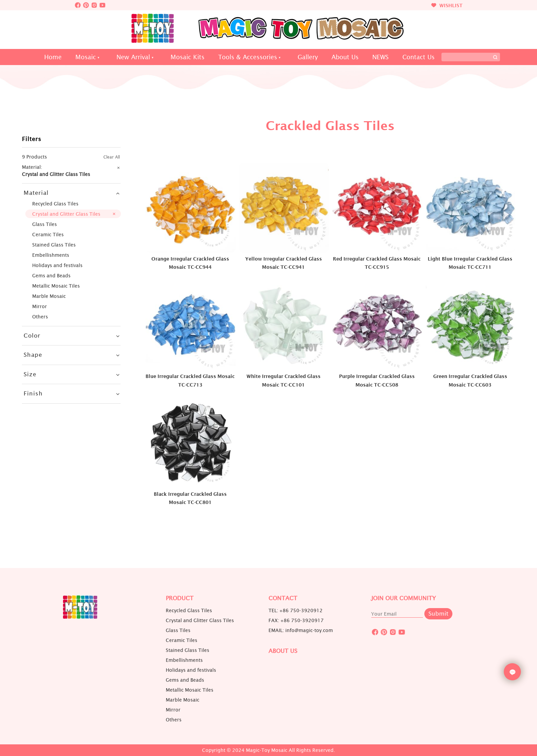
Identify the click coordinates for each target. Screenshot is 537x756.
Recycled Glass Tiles (55, 204)
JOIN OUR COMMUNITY (404, 598)
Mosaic (86, 57)
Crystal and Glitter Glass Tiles (66, 214)
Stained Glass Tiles (54, 245)
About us (283, 651)
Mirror (40, 306)
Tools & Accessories (248, 57)
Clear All (112, 157)
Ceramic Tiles (48, 234)
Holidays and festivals (57, 265)
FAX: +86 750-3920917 (296, 620)
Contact (283, 598)
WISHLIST (447, 5)
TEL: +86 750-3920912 (296, 610)
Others (40, 317)
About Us (345, 57)
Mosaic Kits (188, 57)
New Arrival (133, 57)
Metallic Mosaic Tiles (56, 286)
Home (53, 57)
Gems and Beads (51, 275)
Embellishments (51, 255)
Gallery (308, 57)
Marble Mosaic (49, 296)
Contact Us (419, 57)
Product (180, 598)
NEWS (380, 57)
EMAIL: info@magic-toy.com (301, 630)
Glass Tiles (45, 224)
